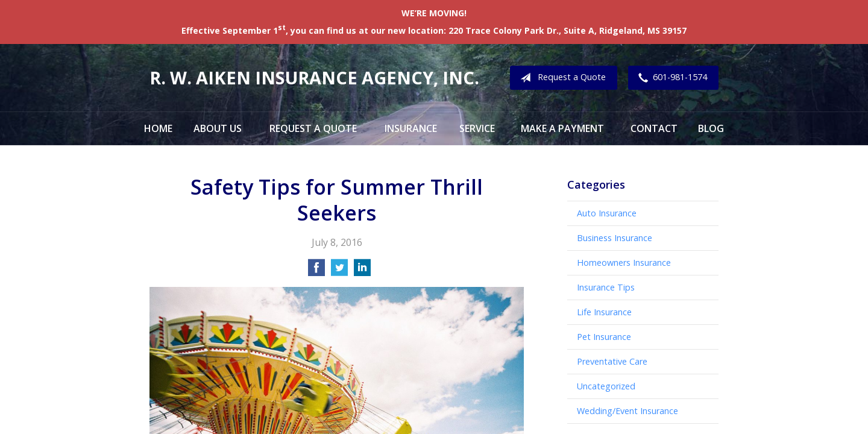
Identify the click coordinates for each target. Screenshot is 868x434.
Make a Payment (562, 128)
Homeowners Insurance (624, 263)
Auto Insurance (607, 213)
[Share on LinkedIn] (362, 271)
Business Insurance (615, 238)
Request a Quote (561, 78)
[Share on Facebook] (316, 271)
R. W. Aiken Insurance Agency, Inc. (314, 77)
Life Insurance (604, 312)
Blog (711, 128)
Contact (654, 128)
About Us (218, 128)
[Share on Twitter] (339, 271)
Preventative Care (612, 361)
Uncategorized (606, 386)
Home (158, 128)
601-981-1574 (670, 78)
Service (477, 128)
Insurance (411, 128)
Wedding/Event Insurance (627, 411)
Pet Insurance (604, 337)
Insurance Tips (606, 287)
